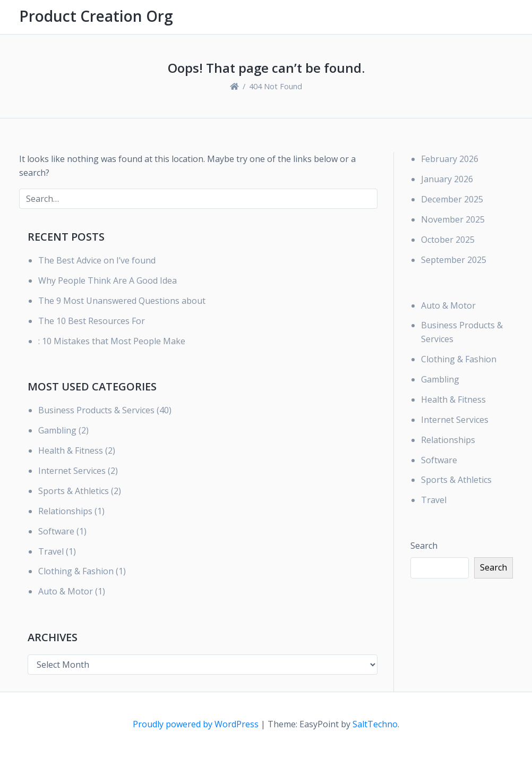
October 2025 (448, 240)
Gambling (57, 430)
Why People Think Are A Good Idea (108, 280)
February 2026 (450, 159)
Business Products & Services (96, 410)
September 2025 (454, 260)
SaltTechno (375, 724)
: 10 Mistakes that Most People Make (112, 341)
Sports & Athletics (74, 491)
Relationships (65, 511)
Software (56, 531)
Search (424, 546)
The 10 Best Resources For (92, 321)
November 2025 (453, 219)
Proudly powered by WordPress (197, 724)
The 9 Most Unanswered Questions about (122, 301)
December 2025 (452, 199)
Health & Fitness (71, 450)
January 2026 (447, 179)
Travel (51, 551)
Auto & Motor (66, 591)
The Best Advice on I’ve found (97, 260)
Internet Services (72, 471)
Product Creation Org (96, 16)
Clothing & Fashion (76, 571)
